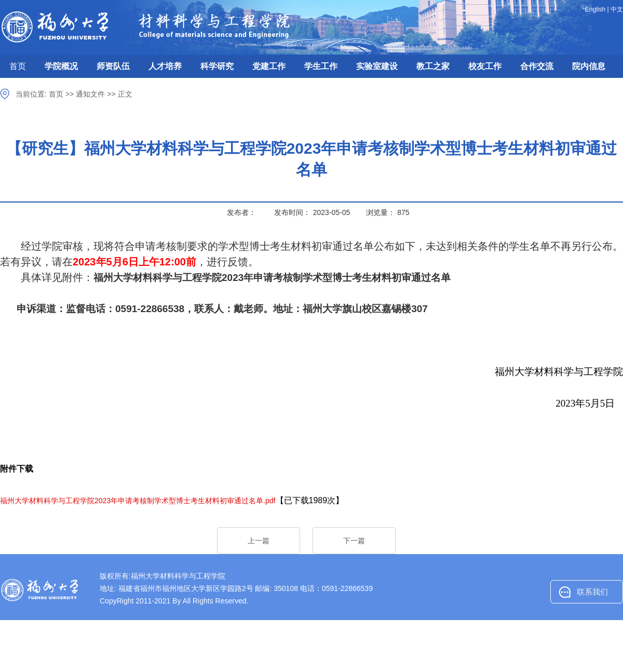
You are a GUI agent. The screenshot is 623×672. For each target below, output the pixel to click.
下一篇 (354, 541)
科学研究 (217, 66)
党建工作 (269, 66)
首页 (18, 66)
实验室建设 (377, 66)
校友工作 (485, 66)
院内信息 (589, 66)
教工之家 (433, 66)
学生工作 (321, 66)
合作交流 (537, 66)
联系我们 (592, 592)
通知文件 (90, 94)
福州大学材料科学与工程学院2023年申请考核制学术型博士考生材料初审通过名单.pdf (138, 501)
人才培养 (165, 66)
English (595, 9)
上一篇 (259, 541)
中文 (617, 9)
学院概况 (61, 66)
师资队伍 (113, 66)
